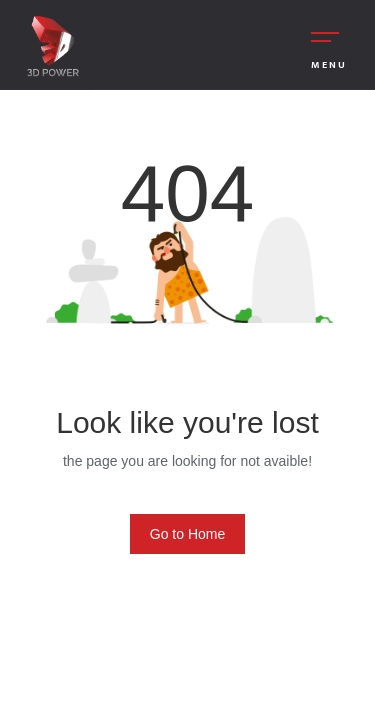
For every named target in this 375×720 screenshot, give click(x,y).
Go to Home (187, 534)
